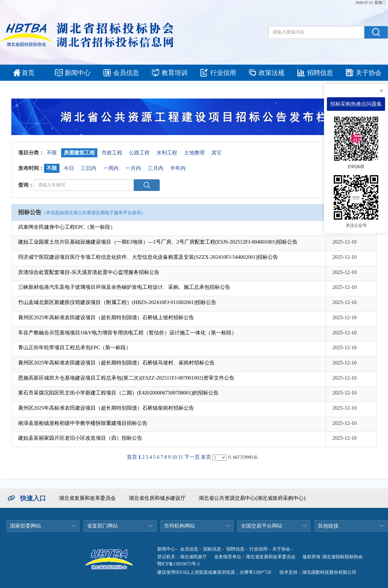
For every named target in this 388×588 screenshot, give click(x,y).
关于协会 (369, 73)
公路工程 (139, 153)
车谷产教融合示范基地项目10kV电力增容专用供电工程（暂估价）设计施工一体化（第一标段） (127, 333)
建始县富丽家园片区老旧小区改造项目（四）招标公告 (80, 438)
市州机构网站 (179, 526)
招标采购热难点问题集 (356, 104)
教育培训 (175, 73)
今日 (69, 168)
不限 (52, 153)
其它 (217, 153)
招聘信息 (320, 73)
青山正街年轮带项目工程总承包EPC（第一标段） (75, 347)
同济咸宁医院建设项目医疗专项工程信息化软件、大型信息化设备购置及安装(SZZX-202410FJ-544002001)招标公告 (148, 257)
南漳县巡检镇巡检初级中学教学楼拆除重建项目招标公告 (83, 423)
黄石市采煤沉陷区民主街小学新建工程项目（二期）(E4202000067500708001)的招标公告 (118, 393)
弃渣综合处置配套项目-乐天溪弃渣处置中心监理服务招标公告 (89, 272)
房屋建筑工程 (79, 153)
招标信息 (212, 549)
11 (181, 457)
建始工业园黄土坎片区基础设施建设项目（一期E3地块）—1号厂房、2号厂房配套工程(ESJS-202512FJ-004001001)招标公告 (158, 242)
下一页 (192, 457)
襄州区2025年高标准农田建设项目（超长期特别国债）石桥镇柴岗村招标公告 (106, 408)
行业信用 (223, 73)
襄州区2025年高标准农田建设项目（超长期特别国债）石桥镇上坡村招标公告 (106, 317)
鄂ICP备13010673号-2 (178, 564)
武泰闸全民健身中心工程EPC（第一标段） (67, 227)
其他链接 (328, 526)
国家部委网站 (26, 526)
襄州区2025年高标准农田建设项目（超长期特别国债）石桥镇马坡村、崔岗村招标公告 (116, 363)
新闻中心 (78, 73)
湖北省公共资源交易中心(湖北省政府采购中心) (252, 498)
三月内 (156, 168)
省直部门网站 (102, 526)
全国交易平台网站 (262, 526)
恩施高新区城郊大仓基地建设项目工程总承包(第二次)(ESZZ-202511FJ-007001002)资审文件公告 (126, 378)
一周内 (111, 168)
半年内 (178, 168)
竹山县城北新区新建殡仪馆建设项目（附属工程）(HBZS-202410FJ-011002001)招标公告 (117, 302)
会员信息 (126, 73)
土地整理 (194, 153)
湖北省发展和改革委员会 (87, 498)
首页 (28, 73)
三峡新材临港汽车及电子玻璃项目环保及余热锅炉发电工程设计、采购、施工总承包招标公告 (124, 287)
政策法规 (272, 73)
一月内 (133, 168)
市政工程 (112, 153)
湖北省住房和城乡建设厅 (157, 498)
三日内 (89, 168)
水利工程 (167, 153)
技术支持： (291, 572)
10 (174, 457)
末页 (206, 457)
